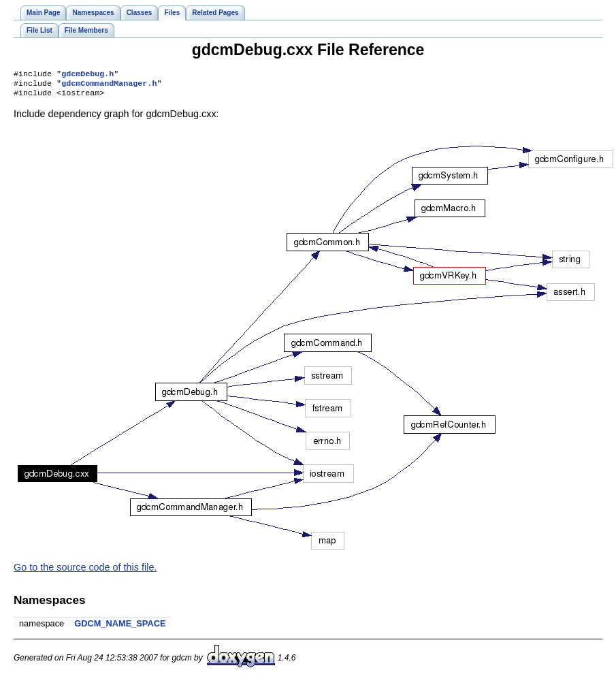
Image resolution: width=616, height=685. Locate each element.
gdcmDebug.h (87, 75)
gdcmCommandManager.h (109, 86)
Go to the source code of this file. (85, 571)
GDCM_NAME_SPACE (120, 627)
